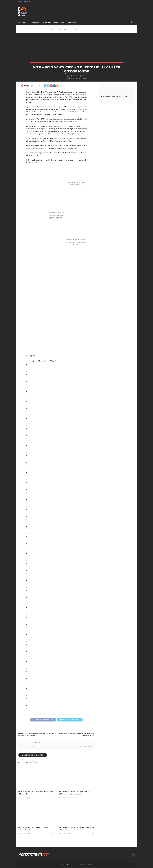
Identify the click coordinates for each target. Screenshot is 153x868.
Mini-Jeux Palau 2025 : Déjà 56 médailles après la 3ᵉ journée (76, 829)
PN (69, 76)
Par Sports (71, 22)
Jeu (62, 22)
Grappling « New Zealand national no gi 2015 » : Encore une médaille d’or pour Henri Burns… (34, 735)
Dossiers (35, 22)
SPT (21, 798)
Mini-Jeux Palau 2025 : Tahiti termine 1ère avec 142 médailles (36, 793)
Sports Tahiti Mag (50, 22)
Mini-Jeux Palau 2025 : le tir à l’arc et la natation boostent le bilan (35, 829)
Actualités (23, 22)
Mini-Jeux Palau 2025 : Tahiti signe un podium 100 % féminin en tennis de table (76, 793)
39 (93, 798)
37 (53, 834)
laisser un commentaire (32, 756)
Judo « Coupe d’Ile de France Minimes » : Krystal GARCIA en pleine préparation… (79, 735)
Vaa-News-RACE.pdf (48, 361)
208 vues (84, 76)
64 (93, 834)
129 (53, 798)
